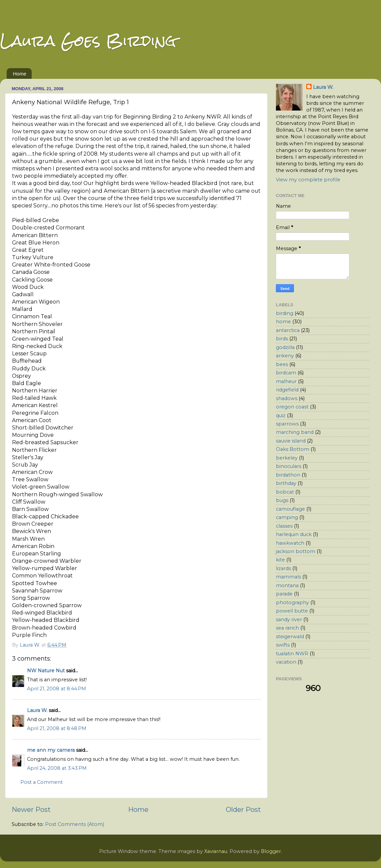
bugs (282, 500)
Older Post (243, 809)
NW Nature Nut (46, 671)
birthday (286, 483)
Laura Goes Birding (88, 41)
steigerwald (290, 637)
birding (285, 313)
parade (284, 594)
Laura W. (37, 710)
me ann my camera (51, 750)
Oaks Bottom (293, 449)
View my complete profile (308, 180)
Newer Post (31, 809)
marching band (295, 432)
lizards (283, 568)
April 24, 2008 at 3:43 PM (57, 768)
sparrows (287, 424)
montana (287, 585)
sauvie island (291, 441)
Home (20, 74)
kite (280, 560)
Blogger (271, 851)
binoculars (289, 466)
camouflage (290, 509)
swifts (283, 645)
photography (292, 602)
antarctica (288, 330)
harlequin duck (294, 534)
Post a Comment (42, 782)
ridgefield (287, 390)
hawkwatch (290, 543)
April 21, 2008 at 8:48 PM (57, 728)
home (283, 322)
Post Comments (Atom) (75, 824)
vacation (286, 662)
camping (287, 517)
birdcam (286, 373)
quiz (281, 415)
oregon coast (292, 407)
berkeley (287, 458)
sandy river (289, 620)
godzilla (285, 347)
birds (282, 339)
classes (284, 526)
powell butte (292, 611)
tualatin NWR (292, 654)
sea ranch (287, 628)
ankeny (285, 356)
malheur (286, 381)
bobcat (285, 492)
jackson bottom (296, 551)
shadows (287, 398)
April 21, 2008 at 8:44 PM (57, 689)
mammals (288, 577)
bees (282, 364)
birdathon (288, 475)
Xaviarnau (216, 851)
